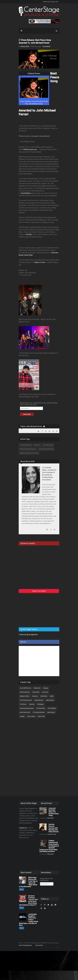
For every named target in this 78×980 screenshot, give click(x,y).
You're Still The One (25, 688)
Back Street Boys (25, 692)
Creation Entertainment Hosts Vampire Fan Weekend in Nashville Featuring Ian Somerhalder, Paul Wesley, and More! (49, 846)
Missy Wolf (25, 46)
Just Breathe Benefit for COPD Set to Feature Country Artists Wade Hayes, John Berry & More (29, 920)
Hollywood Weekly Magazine (28, 449)
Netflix (52, 696)
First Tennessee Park (26, 700)
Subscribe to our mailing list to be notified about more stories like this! (39, 404)
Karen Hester (51, 712)
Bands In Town (40, 262)
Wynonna (32, 704)
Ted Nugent (40, 704)
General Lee (37, 688)
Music (22, 889)
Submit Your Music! (39, 591)
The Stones (23, 704)
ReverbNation (26, 193)
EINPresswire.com (30, 149)
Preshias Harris (52, 834)
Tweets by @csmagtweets (28, 635)
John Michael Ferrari (26, 445)
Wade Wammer (39, 700)
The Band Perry (41, 708)
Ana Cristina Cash (25, 712)
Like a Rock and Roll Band (46, 449)
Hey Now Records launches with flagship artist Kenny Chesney (54, 828)
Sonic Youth (41, 716)
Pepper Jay (37, 445)
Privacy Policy (39, 945)
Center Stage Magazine (25, 945)
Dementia (35, 696)
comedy (22, 716)
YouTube (29, 234)
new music (45, 692)
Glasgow (46, 688)
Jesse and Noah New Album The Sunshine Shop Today (54, 812)
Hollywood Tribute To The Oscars (29, 453)
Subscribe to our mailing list (46, 879)
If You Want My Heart (39, 712)
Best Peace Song (48, 445)
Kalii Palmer (44, 696)
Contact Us (23, 828)
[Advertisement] (34, 610)
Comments (47, 46)
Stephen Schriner (25, 696)
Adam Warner (50, 700)
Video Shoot (36, 692)
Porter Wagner (52, 708)
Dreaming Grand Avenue (27, 708)
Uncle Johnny (31, 716)
